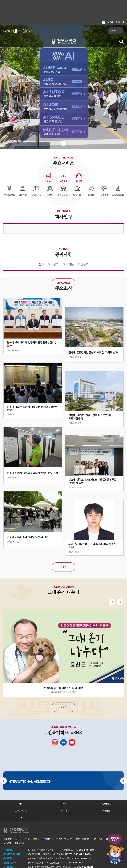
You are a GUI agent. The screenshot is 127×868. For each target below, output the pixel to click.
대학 (21, 804)
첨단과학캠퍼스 (10, 863)
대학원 (63, 804)
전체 (41, 264)
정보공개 (7, 843)
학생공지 (83, 264)
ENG (28, 31)
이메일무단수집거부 (64, 839)
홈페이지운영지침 (11, 839)
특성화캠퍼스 (9, 858)
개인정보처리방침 (29, 839)
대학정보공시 (20, 843)
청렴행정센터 (46, 839)
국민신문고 (97, 839)
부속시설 (106, 811)
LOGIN (7, 31)
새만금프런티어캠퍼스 (12, 854)
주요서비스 (106, 804)
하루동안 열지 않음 (116, 22)
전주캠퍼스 (8, 850)
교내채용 (68, 264)
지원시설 (64, 811)
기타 (21, 818)
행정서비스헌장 (82, 839)
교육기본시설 (21, 811)
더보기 (63, 283)
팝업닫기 (114, 31)
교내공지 (53, 264)
